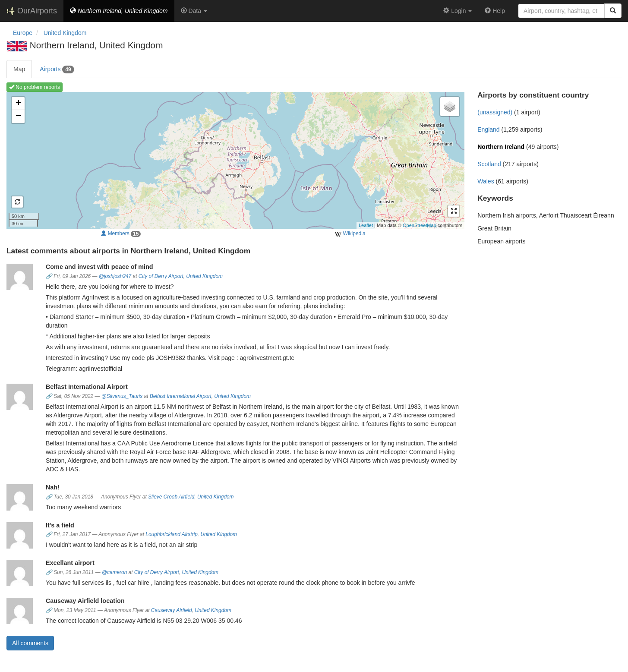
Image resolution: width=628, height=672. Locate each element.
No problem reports (35, 87)
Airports (57, 69)
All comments (30, 643)
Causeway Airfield (172, 610)
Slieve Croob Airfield (171, 497)
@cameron (114, 572)
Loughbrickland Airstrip (172, 534)
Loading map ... (234, 160)
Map (19, 69)
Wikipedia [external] (350, 234)
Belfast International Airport (181, 396)
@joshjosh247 (115, 276)
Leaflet (366, 225)
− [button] (18, 117)
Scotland (489, 164)
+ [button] (18, 104)
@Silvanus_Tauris (122, 396)
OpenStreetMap (420, 225)
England (488, 129)
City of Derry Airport (161, 276)
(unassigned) (495, 112)
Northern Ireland (501, 147)
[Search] (613, 11)
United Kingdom (204, 276)
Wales (486, 181)
